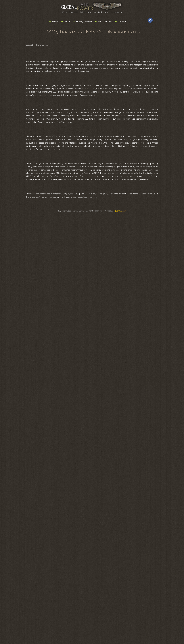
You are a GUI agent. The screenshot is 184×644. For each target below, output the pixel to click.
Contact (121, 22)
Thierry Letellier (83, 22)
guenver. (120, 211)
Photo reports (104, 22)
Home (53, 22)
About (66, 22)
